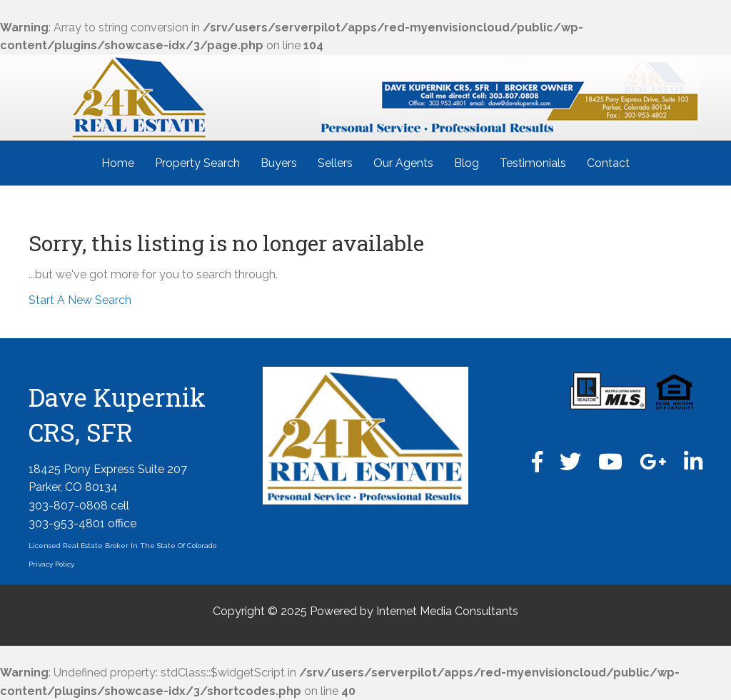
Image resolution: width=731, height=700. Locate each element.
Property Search (197, 163)
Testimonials (533, 163)
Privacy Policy (51, 564)
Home (118, 163)
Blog (467, 163)
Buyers (279, 163)
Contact (608, 163)
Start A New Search (80, 300)
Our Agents (403, 163)
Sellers (335, 163)
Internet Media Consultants (447, 611)
